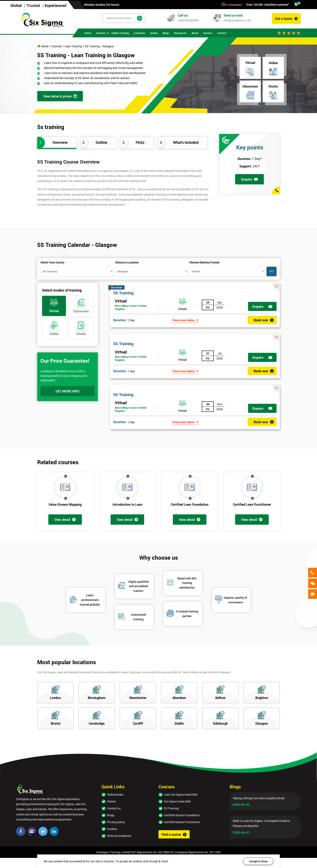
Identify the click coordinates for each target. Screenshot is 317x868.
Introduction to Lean (127, 504)
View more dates (185, 320)
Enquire (249, 179)
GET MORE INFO (68, 391)
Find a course (174, 834)
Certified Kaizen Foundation (182, 815)
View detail (65, 520)
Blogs (111, 815)
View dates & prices (60, 96)
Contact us (114, 808)
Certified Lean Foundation (190, 504)
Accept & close (258, 861)
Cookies (112, 829)
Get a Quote (286, 19)
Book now (264, 320)
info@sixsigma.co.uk (237, 20)
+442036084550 (188, 20)
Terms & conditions (119, 836)
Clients (111, 801)
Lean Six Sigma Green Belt (181, 795)
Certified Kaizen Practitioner (182, 822)
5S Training (123, 293)
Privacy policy (116, 822)
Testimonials (115, 795)
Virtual (121, 301)
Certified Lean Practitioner (252, 504)
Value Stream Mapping (65, 504)
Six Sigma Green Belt (177, 801)
